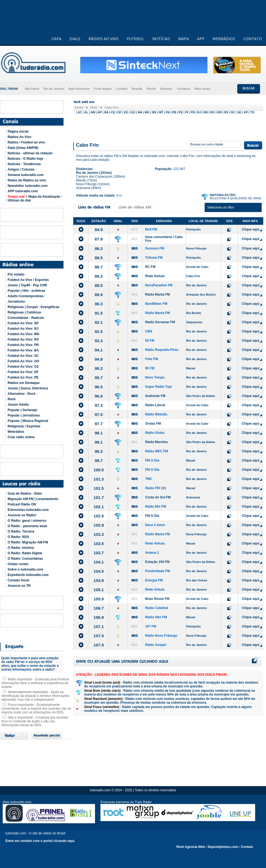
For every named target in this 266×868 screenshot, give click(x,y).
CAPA (56, 39)
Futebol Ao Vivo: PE (23, 377)
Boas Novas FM (157, 599)
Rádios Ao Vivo (19, 137)
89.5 (99, 285)
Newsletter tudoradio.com (28, 186)
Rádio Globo (155, 433)
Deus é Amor (155, 525)
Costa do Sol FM (158, 497)
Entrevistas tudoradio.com (28, 510)
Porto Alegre (103, 89)
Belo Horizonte (79, 89)
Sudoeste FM (155, 396)
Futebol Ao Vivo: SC (23, 356)
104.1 (99, 562)
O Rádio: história (21, 548)
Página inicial (18, 132)
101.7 (99, 497)
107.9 (99, 645)
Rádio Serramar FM (160, 322)
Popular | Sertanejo (22, 410)
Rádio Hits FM (156, 617)
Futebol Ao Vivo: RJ (23, 329)
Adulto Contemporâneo (26, 296)
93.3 (99, 341)
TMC (149, 479)
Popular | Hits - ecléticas (26, 291)
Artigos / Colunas (21, 169)
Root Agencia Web (191, 847)
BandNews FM (156, 304)
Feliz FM (152, 359)
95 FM (150, 368)
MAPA (183, 39)
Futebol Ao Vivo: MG (23, 334)
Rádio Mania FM (158, 294)
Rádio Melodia (156, 414)
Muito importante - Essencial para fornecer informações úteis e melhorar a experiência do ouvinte (35, 683)
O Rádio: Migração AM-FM (28, 542)
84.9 (99, 230)
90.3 (99, 304)
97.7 (99, 424)
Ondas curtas (18, 564)
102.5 (99, 516)
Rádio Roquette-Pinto (162, 350)
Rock (12, 399)
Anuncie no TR (19, 586)
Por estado (16, 274)
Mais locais (203, 89)
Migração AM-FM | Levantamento (33, 499)
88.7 (99, 267)
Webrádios (16, 432)
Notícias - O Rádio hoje (25, 159)
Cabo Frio (111, 107)
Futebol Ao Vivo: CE (23, 367)
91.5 (99, 313)
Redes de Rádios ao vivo (27, 180)
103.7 (99, 553)
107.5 (99, 636)
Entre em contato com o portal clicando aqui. (40, 841)
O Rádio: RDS (18, 537)
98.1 (99, 433)
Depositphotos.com (223, 847)
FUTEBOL (135, 39)
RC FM (150, 267)
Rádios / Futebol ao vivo (26, 142)
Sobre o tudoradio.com (25, 569)
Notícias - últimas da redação (30, 153)
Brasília (137, 89)
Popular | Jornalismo (24, 415)
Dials (94, 107)
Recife (151, 89)
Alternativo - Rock (22, 394)
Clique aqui (251, 229)
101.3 (99, 479)
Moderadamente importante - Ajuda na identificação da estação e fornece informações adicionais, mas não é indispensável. (35, 696)
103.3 (99, 534)
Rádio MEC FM (157, 451)
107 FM (151, 626)
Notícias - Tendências (24, 164)
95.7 (99, 378)
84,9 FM (151, 229)
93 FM (150, 341)
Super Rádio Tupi (159, 387)
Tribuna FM (154, 258)
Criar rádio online (21, 437)
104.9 (99, 580)
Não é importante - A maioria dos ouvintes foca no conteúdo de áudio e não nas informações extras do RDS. (35, 721)
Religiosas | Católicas (24, 312)
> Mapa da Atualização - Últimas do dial (35, 198)
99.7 (99, 461)
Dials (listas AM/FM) (23, 148)
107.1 (99, 627)
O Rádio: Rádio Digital (25, 553)
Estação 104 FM (157, 562)
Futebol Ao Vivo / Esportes (28, 280)
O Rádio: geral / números (27, 521)
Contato (247, 847)
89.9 (99, 295)
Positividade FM (158, 571)
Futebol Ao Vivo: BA (23, 350)
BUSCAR (249, 88)
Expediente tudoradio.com (28, 575)
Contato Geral (18, 580)
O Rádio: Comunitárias (25, 559)
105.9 (99, 599)
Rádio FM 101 (156, 488)
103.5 (99, 544)
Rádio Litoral (155, 405)
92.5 (99, 331)
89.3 (99, 276)
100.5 (99, 470)
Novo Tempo (155, 377)
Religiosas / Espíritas (24, 426)
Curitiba (122, 89)
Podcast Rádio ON (22, 504)
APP (201, 39)
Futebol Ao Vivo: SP (23, 323)
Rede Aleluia (155, 276)
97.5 (99, 414)
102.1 (99, 507)
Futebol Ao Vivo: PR (23, 345)
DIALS (75, 39)
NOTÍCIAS (161, 39)
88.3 (99, 249)
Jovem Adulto (18, 405)
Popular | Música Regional (28, 421)
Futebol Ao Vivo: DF (23, 372)
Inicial (79, 107)
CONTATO (253, 39)
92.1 (99, 322)
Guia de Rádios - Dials (25, 494)
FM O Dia (152, 460)
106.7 (99, 608)
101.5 (99, 488)
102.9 (99, 525)
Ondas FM (153, 424)
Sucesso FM (155, 248)
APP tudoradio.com (23, 191)
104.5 (99, 571)
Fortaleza (183, 89)
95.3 (99, 368)
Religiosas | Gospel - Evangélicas (34, 307)
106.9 (99, 617)
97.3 (99, 405)
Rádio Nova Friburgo (161, 636)
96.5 (99, 387)
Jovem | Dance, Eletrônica (28, 388)
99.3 (99, 451)
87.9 (99, 239)
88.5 (99, 258)
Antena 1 (152, 553)
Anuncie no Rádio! (22, 515)
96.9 (99, 396)
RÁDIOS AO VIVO (104, 39)
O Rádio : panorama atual (27, 526)
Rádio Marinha (156, 442)
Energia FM (154, 580)
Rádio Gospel (156, 645)
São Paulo (32, 89)
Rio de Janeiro (54, 89)
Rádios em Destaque (24, 383)
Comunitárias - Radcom (26, 318)
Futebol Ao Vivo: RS (23, 339)
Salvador (166, 89)
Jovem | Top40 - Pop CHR (27, 285)
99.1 (99, 442)
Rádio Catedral (157, 608)
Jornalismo (16, 302)
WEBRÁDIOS (224, 39)
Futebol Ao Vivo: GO (23, 361)
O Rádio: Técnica (21, 531)
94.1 (99, 350)
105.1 (99, 590)
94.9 (99, 359)
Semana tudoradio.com (26, 175)
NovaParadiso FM (159, 285)
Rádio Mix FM (156, 507)
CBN (149, 331)
